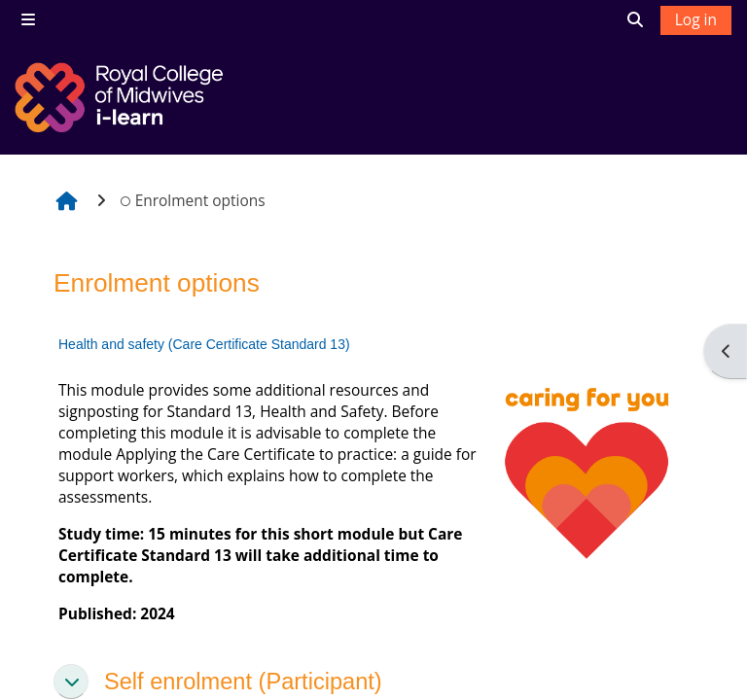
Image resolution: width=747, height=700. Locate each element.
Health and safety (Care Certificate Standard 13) (204, 344)
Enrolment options (193, 200)
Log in (696, 19)
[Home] (122, 97)
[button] (71, 682)
